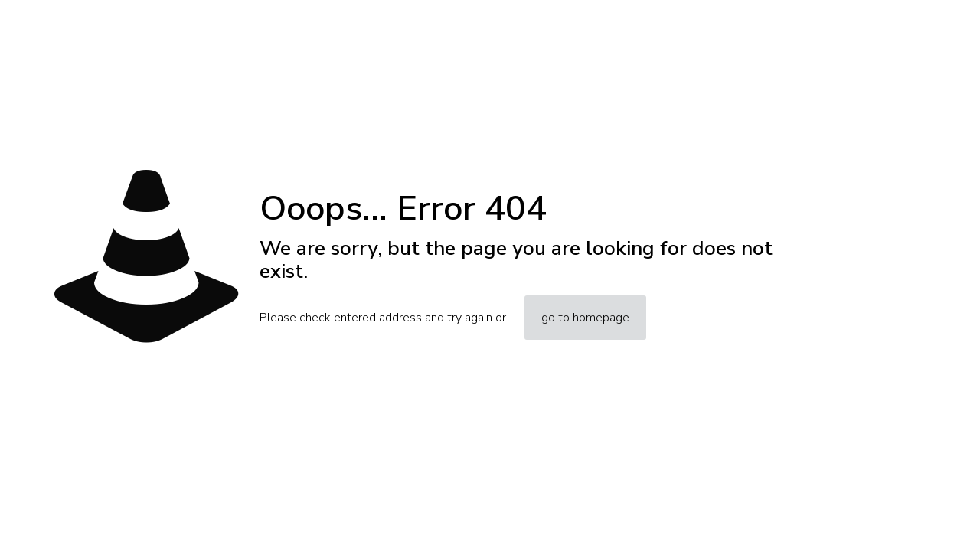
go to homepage (585, 318)
